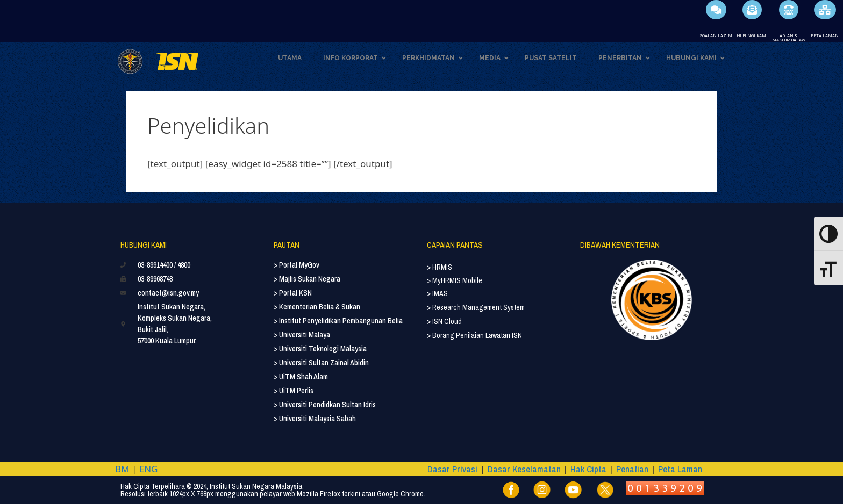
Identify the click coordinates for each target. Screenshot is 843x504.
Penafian (632, 469)
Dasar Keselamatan (524, 469)
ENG (149, 469)
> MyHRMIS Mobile (455, 280)
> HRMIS (440, 267)
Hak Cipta (588, 469)
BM (122, 469)
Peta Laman (680, 469)
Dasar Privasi (452, 469)
